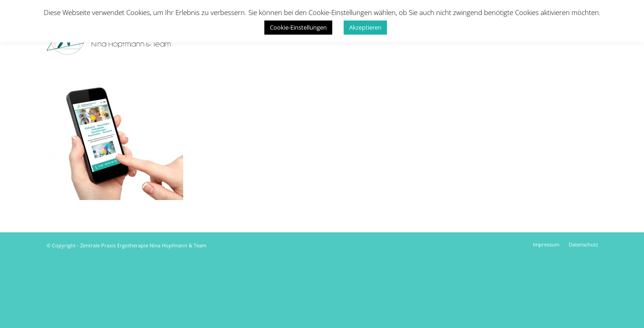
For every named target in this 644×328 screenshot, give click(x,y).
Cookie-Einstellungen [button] (298, 27)
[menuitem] (546, 245)
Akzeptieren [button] (365, 27)
